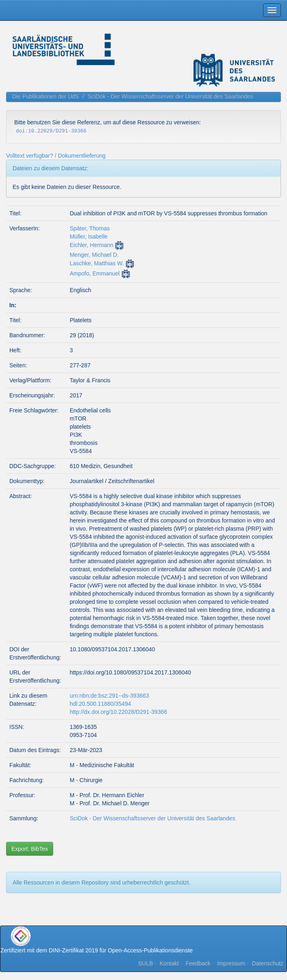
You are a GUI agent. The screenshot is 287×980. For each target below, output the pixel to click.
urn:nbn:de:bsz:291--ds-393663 (109, 696)
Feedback (198, 963)
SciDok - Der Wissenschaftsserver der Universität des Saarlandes (170, 96)
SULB (146, 963)
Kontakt (169, 963)
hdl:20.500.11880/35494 (100, 704)
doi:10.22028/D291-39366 (51, 131)
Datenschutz (268, 963)
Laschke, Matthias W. (97, 263)
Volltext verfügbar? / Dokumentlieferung (56, 156)
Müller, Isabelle (89, 236)
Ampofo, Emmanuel (95, 273)
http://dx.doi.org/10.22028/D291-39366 (119, 712)
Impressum (231, 963)
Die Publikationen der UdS (45, 96)
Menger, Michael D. (94, 255)
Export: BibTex (30, 849)
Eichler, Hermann (92, 245)
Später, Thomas (90, 228)
